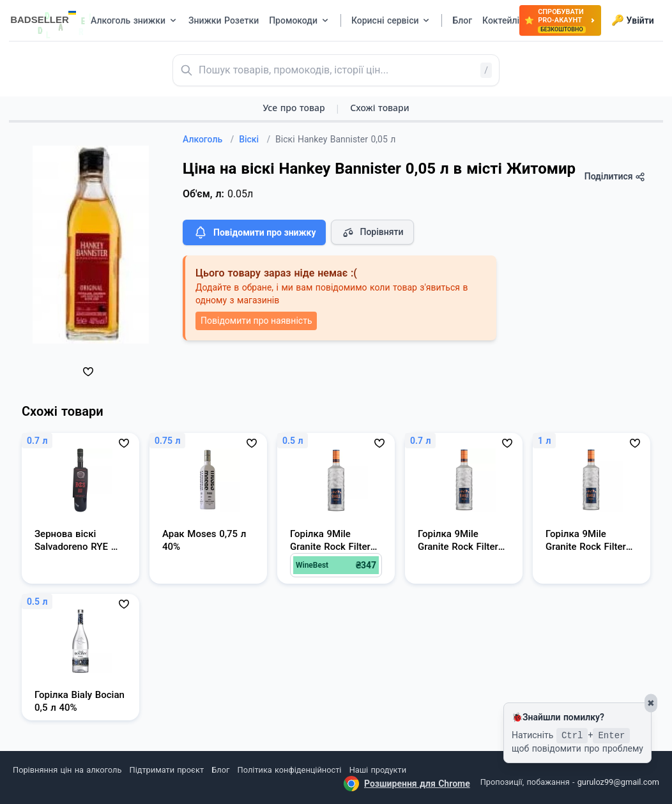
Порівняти (372, 232)
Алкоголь (208, 139)
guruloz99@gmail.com (618, 782)
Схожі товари (379, 108)
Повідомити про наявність (256, 321)
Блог (220, 770)
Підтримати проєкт (167, 770)
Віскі (255, 139)
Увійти (633, 20)
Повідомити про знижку (254, 232)
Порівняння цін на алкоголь (67, 770)
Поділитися (615, 177)
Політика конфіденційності (290, 770)
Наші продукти (378, 770)
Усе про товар (294, 108)
